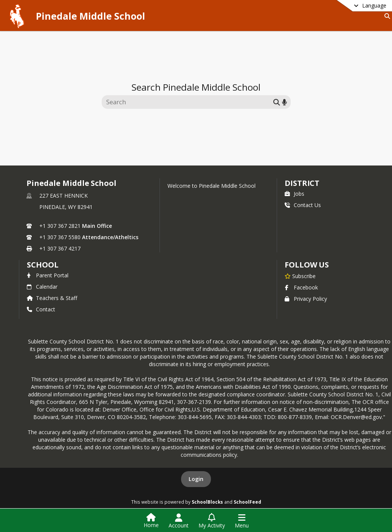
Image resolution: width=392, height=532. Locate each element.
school (43, 265)
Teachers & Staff (52, 298)
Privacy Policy (306, 299)
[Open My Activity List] (212, 521)
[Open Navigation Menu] (242, 521)
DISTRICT (302, 183)
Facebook (301, 287)
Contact (41, 309)
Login (196, 479)
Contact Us (303, 205)
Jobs (294, 194)
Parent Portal (48, 275)
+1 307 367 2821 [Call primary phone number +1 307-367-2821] (60, 226)
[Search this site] (188, 102)
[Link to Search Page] (386, 16)
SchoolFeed (247, 502)
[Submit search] (277, 102)
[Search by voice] (284, 102)
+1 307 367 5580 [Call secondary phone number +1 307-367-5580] (60, 237)
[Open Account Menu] (179, 521)
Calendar (42, 287)
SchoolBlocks (207, 502)
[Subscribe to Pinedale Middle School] (300, 276)
